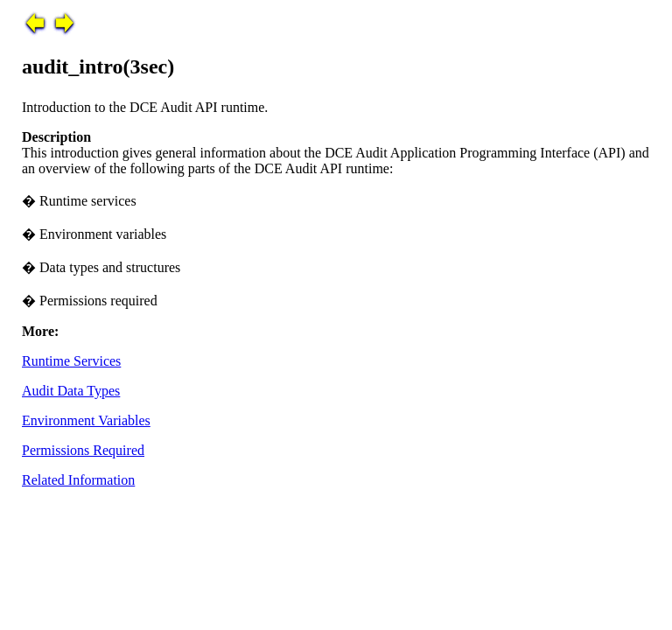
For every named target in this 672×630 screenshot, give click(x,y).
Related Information (78, 480)
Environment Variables (86, 420)
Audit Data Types (71, 391)
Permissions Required (83, 450)
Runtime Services (71, 361)
